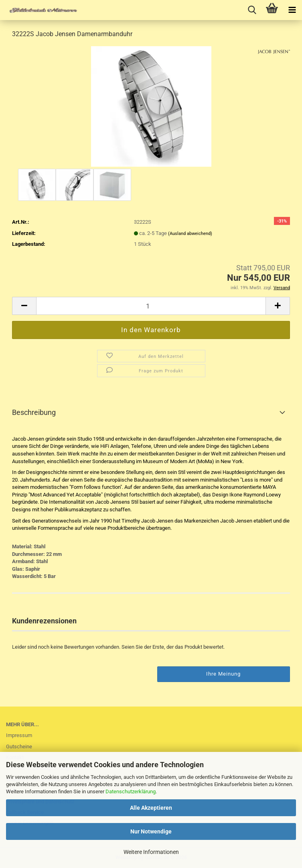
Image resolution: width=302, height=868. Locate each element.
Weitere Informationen (151, 852)
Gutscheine (19, 746)
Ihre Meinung (223, 674)
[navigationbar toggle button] (292, 10)
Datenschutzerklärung (131, 791)
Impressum (19, 735)
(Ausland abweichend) (190, 234)
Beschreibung (34, 412)
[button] (24, 306)
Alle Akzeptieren (151, 808)
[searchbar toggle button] (252, 10)
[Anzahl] (151, 306)
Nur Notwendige (151, 831)
